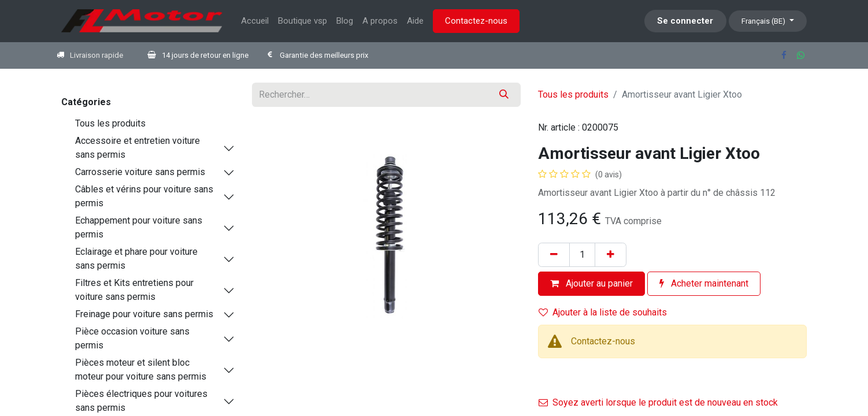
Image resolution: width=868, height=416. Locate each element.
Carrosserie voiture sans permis (140, 172)
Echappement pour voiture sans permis (139, 227)
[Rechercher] (504, 95)
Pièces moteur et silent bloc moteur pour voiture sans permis (141, 369)
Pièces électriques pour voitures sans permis (141, 401)
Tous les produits (110, 123)
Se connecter (685, 21)
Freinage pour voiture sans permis (144, 314)
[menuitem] (255, 21)
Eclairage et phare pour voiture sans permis (136, 259)
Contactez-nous (476, 21)
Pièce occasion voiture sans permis (132, 338)
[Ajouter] (611, 255)
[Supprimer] (554, 255)
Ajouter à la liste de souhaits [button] (603, 312)
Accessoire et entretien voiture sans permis (138, 148)
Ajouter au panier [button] (591, 283)
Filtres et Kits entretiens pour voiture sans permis (134, 290)
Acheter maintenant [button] (704, 283)
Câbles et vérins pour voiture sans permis (144, 196)
